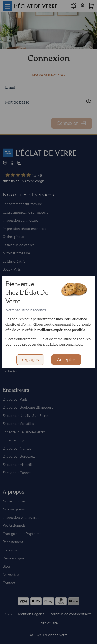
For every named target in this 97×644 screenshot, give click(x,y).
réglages (30, 360)
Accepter (66, 360)
